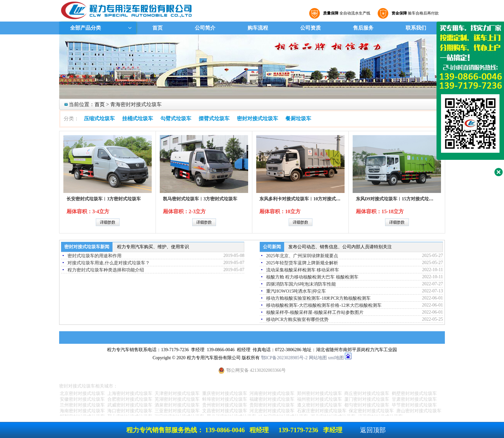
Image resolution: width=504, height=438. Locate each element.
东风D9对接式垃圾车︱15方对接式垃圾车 (397, 199)
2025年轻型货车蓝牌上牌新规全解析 (302, 263)
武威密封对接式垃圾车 (130, 405)
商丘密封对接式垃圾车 (367, 393)
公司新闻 (272, 247)
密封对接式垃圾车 (257, 119)
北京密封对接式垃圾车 (82, 393)
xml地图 (336, 358)
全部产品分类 (85, 28)
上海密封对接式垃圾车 (130, 393)
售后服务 (363, 28)
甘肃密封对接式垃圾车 (414, 399)
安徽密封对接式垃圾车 (82, 399)
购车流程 (258, 28)
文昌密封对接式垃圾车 (225, 411)
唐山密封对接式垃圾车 (419, 411)
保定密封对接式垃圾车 (371, 411)
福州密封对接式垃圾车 (319, 399)
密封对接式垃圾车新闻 (87, 247)
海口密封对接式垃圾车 (130, 411)
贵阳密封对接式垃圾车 (272, 405)
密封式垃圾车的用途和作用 (94, 256)
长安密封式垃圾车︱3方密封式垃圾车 (104, 199)
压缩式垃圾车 (99, 119)
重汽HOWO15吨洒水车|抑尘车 (296, 291)
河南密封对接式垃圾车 (272, 393)
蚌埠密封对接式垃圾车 (225, 399)
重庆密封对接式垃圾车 (225, 393)
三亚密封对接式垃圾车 (177, 411)
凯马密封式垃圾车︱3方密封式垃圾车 (200, 199)
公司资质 (310, 28)
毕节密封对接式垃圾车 (414, 405)
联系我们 (416, 28)
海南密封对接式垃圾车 (82, 411)
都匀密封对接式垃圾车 (367, 405)
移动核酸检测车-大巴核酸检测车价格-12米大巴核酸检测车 (324, 305)
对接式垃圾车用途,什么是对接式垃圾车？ (109, 263)
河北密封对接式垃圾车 (272, 411)
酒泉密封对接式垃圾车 (177, 405)
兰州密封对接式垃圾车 (82, 405)
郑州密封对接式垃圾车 (319, 393)
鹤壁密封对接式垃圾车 (414, 393)
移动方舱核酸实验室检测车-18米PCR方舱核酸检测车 (318, 298)
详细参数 (108, 222)
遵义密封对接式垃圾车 (319, 405)
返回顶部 (373, 430)
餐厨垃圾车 (298, 119)
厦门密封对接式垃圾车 (367, 399)
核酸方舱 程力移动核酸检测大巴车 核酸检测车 (312, 277)
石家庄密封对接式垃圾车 (322, 411)
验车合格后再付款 (414, 13)
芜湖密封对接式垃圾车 (177, 399)
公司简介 (205, 28)
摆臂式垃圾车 (214, 119)
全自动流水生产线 (346, 13)
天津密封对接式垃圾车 (177, 393)
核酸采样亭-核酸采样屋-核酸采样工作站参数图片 (315, 312)
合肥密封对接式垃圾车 (130, 399)
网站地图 (318, 358)
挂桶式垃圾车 (138, 119)
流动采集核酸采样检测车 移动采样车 (303, 270)
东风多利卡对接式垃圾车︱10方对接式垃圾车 (304, 199)
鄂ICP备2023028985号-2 (284, 358)
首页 (157, 28)
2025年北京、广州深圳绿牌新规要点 (302, 256)
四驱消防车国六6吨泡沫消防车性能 (301, 284)
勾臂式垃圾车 (176, 119)
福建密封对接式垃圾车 (272, 399)
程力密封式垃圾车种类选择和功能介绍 (106, 270)
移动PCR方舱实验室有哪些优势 (297, 319)
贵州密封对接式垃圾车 (225, 405)
